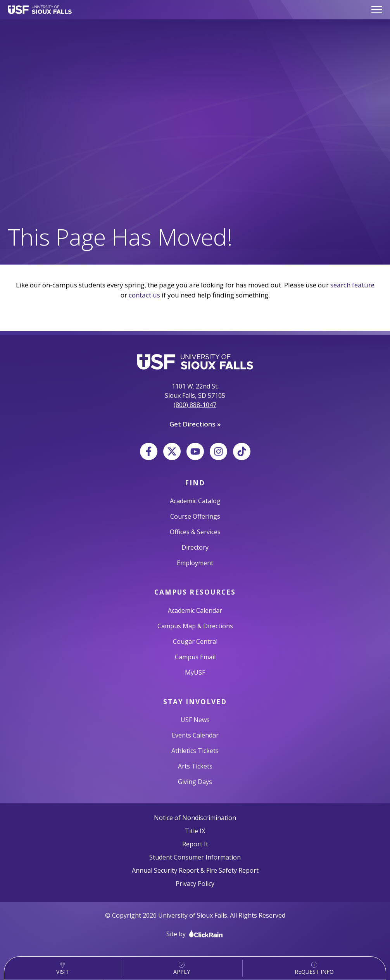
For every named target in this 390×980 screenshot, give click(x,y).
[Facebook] (149, 451)
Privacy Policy (195, 884)
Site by (195, 934)
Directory (195, 547)
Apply (182, 969)
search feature (352, 285)
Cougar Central (195, 641)
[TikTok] (242, 451)
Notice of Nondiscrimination (195, 818)
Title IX (195, 831)
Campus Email (195, 657)
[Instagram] (218, 451)
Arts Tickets (195, 766)
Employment (195, 563)
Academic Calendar (195, 610)
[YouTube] (195, 451)
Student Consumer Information (195, 857)
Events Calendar (195, 735)
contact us (144, 295)
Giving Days (195, 782)
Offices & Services (195, 532)
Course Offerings (195, 516)
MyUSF (195, 672)
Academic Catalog (195, 501)
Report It (195, 844)
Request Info (314, 969)
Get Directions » (195, 424)
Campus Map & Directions (195, 626)
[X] (172, 451)
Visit (63, 969)
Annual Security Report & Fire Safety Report (195, 870)
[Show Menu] (377, 10)
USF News (195, 720)
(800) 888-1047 (195, 405)
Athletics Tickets (195, 751)
